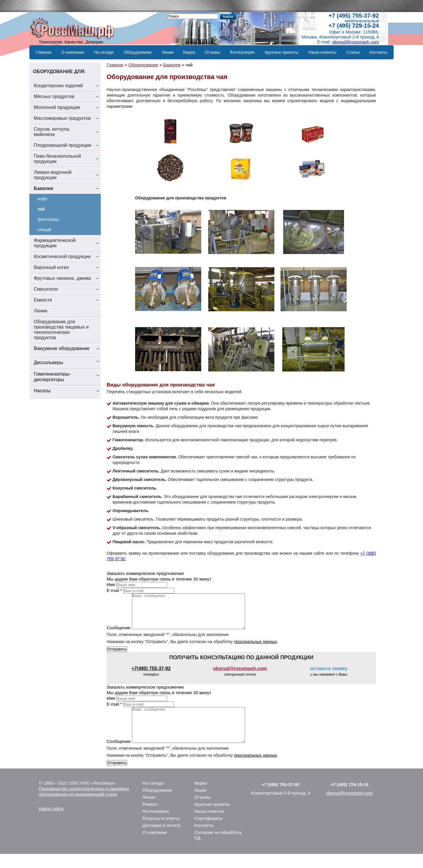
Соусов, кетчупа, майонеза (52, 132)
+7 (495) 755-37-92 (354, 16)
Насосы (42, 391)
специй (44, 230)
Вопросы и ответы (161, 832)
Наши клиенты (322, 52)
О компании (73, 52)
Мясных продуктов (54, 96)
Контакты (378, 52)
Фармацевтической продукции (55, 243)
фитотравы (48, 219)
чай (41, 209)
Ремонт (150, 818)
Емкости (43, 300)
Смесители (46, 289)
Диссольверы (48, 362)
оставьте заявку (329, 676)
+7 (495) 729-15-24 (354, 26)
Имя (111, 584)
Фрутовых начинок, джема (62, 278)
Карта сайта (51, 823)
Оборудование (138, 52)
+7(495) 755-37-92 (151, 676)
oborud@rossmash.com (356, 42)
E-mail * (114, 590)
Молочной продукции (57, 107)
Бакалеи (43, 188)
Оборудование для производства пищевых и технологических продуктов (61, 330)
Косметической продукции (62, 256)
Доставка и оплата (161, 839)
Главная (44, 52)
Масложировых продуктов (62, 118)
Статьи (353, 52)
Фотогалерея (242, 52)
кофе (42, 199)
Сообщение (119, 635)
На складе (104, 52)
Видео (189, 52)
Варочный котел (51, 267)
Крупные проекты (281, 52)
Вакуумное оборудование (62, 348)
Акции (200, 804)
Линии (167, 52)
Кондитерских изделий (58, 86)
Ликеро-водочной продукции (53, 175)
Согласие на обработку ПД (218, 849)
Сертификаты (208, 832)
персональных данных (255, 649)
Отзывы (212, 52)
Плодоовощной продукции (63, 145)
